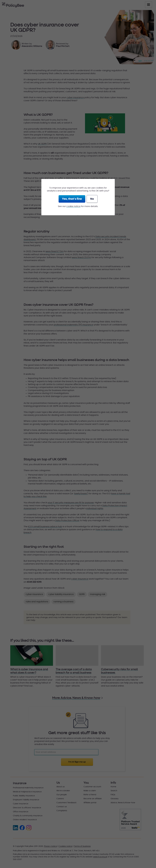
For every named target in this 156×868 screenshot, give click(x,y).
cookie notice (73, 206)
